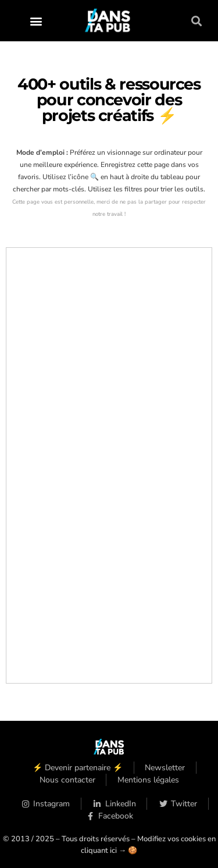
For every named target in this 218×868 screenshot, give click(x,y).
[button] (36, 21)
